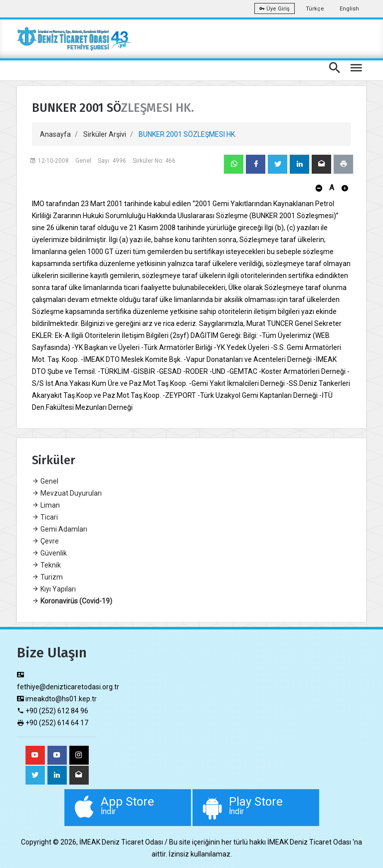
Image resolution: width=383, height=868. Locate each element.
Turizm (47, 577)
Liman (46, 505)
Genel (45, 481)
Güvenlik (49, 553)
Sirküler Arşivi (105, 134)
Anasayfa (55, 134)
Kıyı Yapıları (54, 589)
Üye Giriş (275, 9)
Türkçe (315, 9)
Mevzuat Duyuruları (67, 493)
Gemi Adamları (60, 529)
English (349, 9)
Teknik (46, 565)
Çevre (45, 541)
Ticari (45, 517)
